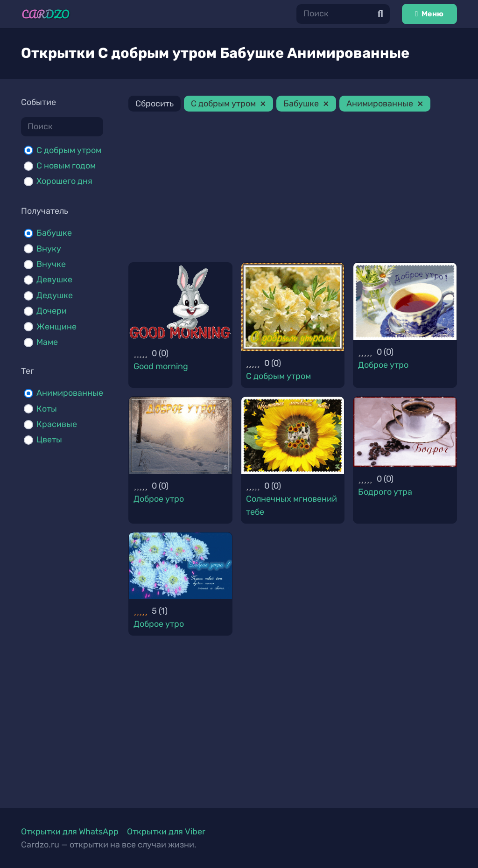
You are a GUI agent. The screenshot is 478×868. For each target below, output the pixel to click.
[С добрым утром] (293, 307)
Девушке (54, 280)
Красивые (57, 424)
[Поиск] (343, 14)
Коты (47, 409)
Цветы (49, 440)
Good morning (161, 366)
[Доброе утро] (405, 301)
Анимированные (70, 393)
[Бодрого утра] (405, 432)
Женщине (56, 327)
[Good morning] (180, 302)
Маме (47, 342)
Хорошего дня (64, 181)
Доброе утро (383, 365)
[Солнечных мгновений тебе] (293, 435)
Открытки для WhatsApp (70, 832)
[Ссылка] (46, 14)
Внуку (49, 249)
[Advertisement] (293, 189)
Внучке (51, 264)
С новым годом (66, 166)
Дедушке (55, 295)
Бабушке (54, 233)
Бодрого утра (385, 492)
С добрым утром (69, 150)
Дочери (52, 311)
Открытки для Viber (166, 832)
